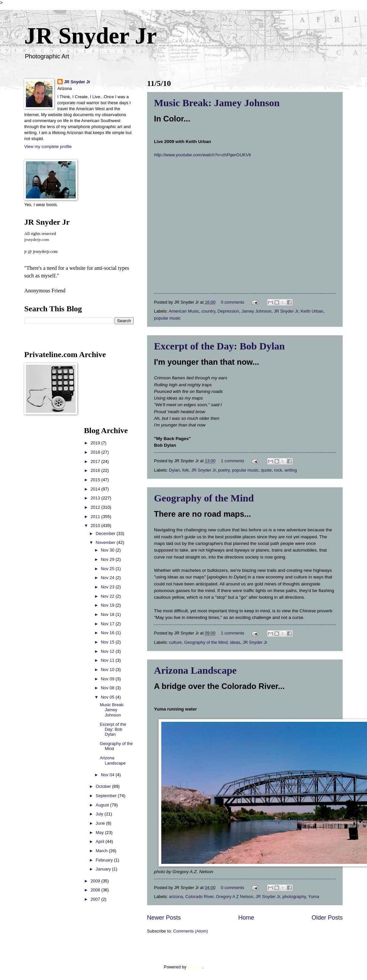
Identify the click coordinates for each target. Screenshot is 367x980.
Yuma (314, 897)
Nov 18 (108, 614)
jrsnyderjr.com (37, 240)
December (106, 533)
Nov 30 (108, 550)
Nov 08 (108, 688)
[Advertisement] (44, 526)
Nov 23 (108, 587)
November (106, 542)
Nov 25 (108, 569)
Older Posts (327, 918)
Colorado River (200, 897)
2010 (96, 526)
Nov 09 (108, 679)
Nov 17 (108, 624)
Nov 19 (108, 605)
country (208, 311)
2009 (96, 881)
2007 (96, 899)
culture (175, 642)
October (104, 786)
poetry (224, 470)
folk (185, 470)
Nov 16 (108, 633)
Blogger (195, 967)
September (107, 796)
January (104, 869)
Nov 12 (108, 651)
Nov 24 (108, 578)
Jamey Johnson (257, 311)
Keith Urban (312, 311)
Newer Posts (164, 918)
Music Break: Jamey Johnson (217, 103)
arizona (176, 897)
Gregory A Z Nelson (235, 897)
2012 (96, 507)
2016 (96, 470)
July (100, 814)
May (100, 832)
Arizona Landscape (195, 670)
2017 (96, 461)
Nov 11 (108, 660)
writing (291, 470)
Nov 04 (108, 775)
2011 (96, 517)
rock (278, 470)
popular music (167, 318)
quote (266, 470)
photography (294, 897)
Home (246, 918)
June (101, 823)
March (102, 851)
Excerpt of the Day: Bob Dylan (219, 346)
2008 (96, 890)
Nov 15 (108, 642)
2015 (96, 480)
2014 (96, 489)
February (105, 860)
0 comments (233, 302)
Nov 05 (108, 697)
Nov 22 (108, 596)
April (100, 841)
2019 (96, 443)
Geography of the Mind (204, 498)
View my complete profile (48, 147)
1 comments (233, 461)
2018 (96, 452)
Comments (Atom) (190, 931)
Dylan (174, 470)
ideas (235, 642)
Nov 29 (108, 559)
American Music (184, 311)
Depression (228, 311)
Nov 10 (108, 670)
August (103, 805)
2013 (96, 498)
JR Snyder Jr (90, 36)
